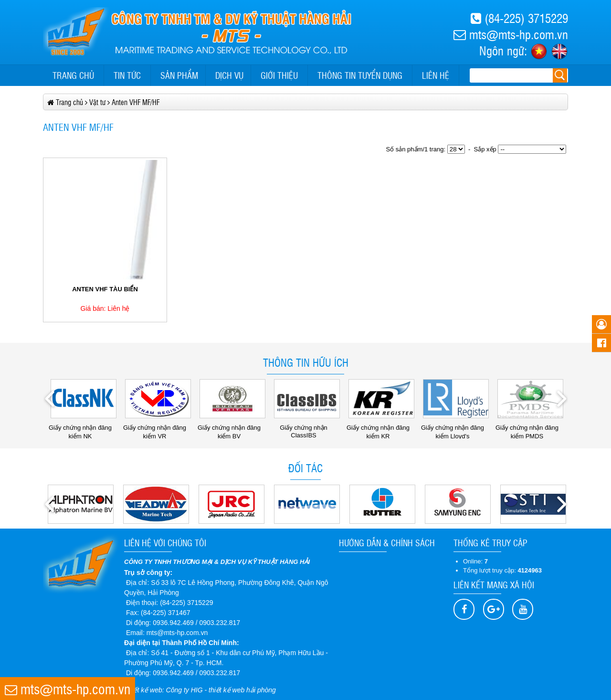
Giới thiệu (279, 75)
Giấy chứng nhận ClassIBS (307, 428)
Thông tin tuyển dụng (360, 75)
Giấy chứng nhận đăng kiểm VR (157, 429)
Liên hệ (436, 75)
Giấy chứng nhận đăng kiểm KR (380, 429)
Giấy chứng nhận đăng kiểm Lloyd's (455, 429)
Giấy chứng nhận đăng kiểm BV (232, 429)
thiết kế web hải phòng (242, 690)
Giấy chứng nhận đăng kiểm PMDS (529, 429)
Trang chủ (73, 75)
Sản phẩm (179, 75)
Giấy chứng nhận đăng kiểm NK (83, 429)
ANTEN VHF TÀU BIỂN (105, 289)
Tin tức (127, 75)
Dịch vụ (229, 75)
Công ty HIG (184, 690)
